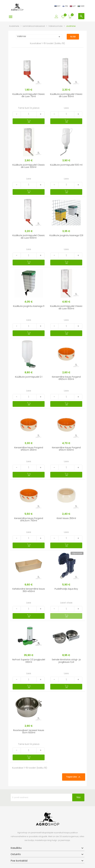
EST (58, 6)
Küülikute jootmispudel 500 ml (66, 165)
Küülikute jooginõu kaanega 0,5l (66, 235)
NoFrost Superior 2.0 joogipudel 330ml (29, 661)
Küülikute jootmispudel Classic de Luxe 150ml (66, 95)
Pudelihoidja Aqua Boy (66, 589)
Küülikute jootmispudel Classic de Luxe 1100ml (66, 307)
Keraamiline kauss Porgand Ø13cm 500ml (66, 449)
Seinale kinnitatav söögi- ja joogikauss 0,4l (66, 661)
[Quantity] (29, 114)
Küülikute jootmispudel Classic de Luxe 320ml (29, 166)
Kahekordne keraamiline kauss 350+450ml (29, 590)
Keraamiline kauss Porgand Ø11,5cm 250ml (29, 449)
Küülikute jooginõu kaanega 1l (29, 306)
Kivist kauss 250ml (66, 518)
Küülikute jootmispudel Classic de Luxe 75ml (29, 95)
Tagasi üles (74, 777)
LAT (73, 6)
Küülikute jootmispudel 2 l (29, 377)
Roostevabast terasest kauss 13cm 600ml (29, 731)
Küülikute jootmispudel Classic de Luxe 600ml (29, 237)
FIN (65, 6)
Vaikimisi (39, 37)
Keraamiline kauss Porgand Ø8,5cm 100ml (66, 378)
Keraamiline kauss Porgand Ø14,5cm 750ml (29, 519)
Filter (73, 37)
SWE (81, 6)
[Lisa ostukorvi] (29, 121)
